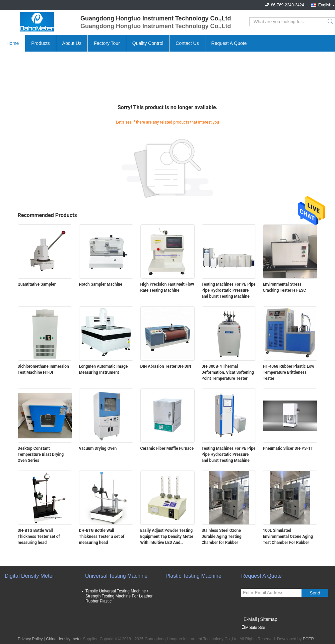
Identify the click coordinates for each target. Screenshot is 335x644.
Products (40, 43)
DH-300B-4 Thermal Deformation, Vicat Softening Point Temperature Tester (228, 372)
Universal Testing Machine (116, 576)
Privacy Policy (30, 639)
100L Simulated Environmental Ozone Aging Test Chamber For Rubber (288, 536)
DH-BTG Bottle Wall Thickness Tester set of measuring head (39, 536)
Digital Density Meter (29, 576)
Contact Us (187, 43)
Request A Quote (229, 43)
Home (13, 43)
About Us (72, 43)
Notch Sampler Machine (101, 284)
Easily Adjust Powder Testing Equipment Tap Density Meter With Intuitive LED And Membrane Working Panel (167, 537)
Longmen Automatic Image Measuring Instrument (104, 369)
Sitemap (269, 619)
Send (315, 593)
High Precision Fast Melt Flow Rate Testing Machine (167, 287)
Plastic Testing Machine (193, 576)
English (325, 5)
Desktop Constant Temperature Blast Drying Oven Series (41, 454)
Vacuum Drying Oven (98, 448)
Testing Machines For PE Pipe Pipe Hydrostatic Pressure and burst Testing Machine (229, 290)
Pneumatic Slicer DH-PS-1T (288, 448)
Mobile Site (253, 628)
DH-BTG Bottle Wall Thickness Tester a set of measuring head (102, 536)
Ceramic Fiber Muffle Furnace (167, 448)
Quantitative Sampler (37, 284)
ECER (308, 639)
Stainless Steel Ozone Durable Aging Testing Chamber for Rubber (222, 536)
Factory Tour (107, 43)
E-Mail (250, 619)
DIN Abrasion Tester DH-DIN (166, 366)
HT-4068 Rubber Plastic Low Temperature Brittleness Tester (289, 372)
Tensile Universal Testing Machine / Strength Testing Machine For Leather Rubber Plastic (119, 596)
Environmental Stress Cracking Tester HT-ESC (285, 287)
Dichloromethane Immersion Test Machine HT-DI (43, 369)
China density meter (64, 639)
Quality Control (148, 43)
